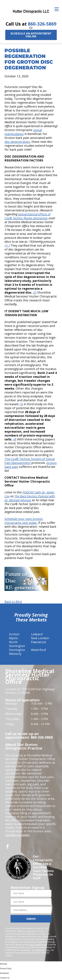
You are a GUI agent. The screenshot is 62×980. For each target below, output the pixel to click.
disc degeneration (17, 142)
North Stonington (17, 644)
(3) (21, 404)
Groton (14, 634)
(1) (6, 245)
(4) (15, 439)
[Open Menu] (57, 9)
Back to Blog (13, 602)
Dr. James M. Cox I (41, 950)
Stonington (17, 650)
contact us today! (17, 835)
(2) (35, 292)
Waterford (38, 650)
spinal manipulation (23, 132)
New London (40, 638)
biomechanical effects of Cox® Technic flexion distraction (27, 216)
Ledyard (37, 634)
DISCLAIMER (35, 945)
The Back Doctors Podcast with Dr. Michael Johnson (30, 498)
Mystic (14, 638)
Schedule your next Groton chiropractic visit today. (24, 521)
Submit (31, 919)
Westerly (15, 654)
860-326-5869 (42, 24)
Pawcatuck (39, 642)
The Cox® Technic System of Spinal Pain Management (30, 461)
